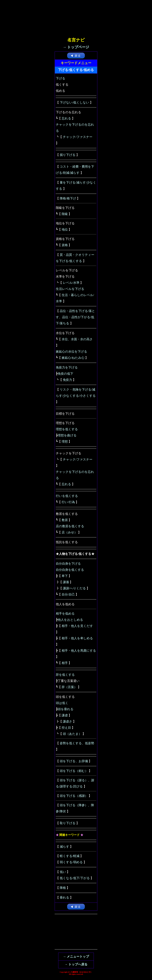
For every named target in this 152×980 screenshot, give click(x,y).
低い (63, 872)
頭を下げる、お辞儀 (74, 761)
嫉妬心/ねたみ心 (73, 358)
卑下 (65, 576)
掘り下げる (68, 155)
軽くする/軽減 (70, 856)
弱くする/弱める (71, 862)
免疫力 (67, 380)
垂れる (64, 898)
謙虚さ (68, 721)
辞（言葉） (69, 687)
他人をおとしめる (70, 620)
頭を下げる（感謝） (74, 796)
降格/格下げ (68, 198)
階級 (65, 214)
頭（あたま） (72, 734)
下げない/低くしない (74, 103)
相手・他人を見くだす (77, 626)
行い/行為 (68, 502)
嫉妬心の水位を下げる (71, 352)
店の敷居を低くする (70, 526)
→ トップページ (76, 47)
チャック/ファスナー (78, 137)
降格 (63, 888)
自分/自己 (68, 594)
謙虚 (65, 715)
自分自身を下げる (68, 564)
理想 (65, 442)
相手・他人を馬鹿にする (79, 651)
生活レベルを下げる (70, 289)
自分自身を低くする (70, 570)
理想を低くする (67, 429)
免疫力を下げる (67, 367)
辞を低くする (65, 675)
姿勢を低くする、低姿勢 (77, 743)
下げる (61, 78)
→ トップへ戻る (76, 964)
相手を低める (65, 614)
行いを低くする (67, 496)
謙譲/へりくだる (74, 588)
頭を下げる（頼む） (74, 771)
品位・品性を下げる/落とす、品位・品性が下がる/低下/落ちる (75, 317)
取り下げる (68, 823)
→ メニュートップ (76, 957)
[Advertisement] (76, 17)
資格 (65, 245)
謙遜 (66, 582)
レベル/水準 (71, 283)
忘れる (66, 118)
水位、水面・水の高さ (77, 339)
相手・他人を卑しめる (77, 638)
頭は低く (62, 703)
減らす (64, 847)
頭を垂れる (66, 709)
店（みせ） (69, 532)
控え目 (66, 728)
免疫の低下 (65, 374)
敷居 (65, 520)
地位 (65, 230)
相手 (65, 663)
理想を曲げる (67, 435)
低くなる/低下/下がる (75, 878)
